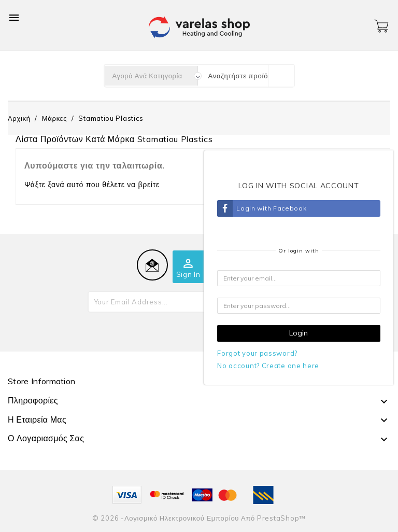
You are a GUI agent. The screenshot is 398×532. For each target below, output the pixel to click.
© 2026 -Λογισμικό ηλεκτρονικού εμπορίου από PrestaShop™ (199, 518)
